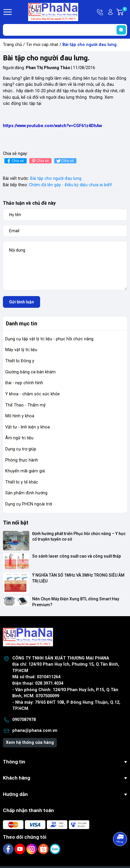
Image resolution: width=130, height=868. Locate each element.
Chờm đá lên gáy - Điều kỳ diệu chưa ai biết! (70, 185)
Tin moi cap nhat (42, 45)
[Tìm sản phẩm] (65, 30)
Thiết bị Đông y (20, 361)
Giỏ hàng (124, 12)
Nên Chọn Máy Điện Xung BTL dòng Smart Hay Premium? (76, 602)
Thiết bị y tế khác (22, 482)
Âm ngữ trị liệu (19, 438)
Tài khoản (110, 12)
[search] (121, 30)
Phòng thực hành (22, 460)
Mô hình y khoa (20, 416)
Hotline (100, 12)
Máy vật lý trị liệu (21, 350)
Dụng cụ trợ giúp (21, 449)
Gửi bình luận (22, 302)
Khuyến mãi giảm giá (25, 471)
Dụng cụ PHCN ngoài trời (29, 504)
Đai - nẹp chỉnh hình (24, 383)
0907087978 (24, 720)
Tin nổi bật (16, 523)
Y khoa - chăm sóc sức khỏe (32, 394)
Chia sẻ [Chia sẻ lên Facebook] (15, 161)
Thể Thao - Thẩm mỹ (25, 405)
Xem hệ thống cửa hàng (30, 743)
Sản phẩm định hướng (26, 493)
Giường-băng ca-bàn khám (30, 372)
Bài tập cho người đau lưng (56, 178)
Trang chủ (12, 45)
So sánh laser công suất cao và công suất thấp (77, 556)
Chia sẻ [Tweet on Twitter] (65, 161)
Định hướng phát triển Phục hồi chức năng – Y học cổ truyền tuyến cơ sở (79, 536)
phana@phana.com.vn (35, 731)
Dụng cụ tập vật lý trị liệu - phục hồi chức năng (49, 339)
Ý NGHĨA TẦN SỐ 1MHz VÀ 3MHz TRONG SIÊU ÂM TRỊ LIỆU (79, 578)
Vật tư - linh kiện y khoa (28, 427)
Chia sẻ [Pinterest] (40, 161)
